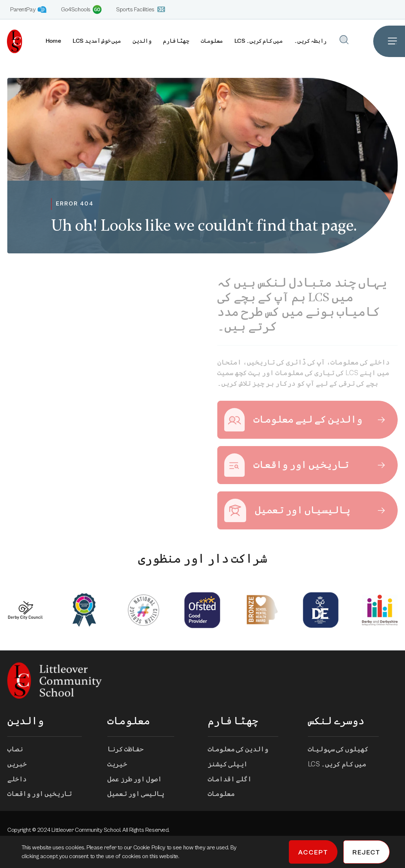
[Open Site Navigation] (389, 41)
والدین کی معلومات (243, 752)
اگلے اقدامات (235, 782)
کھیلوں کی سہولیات (343, 752)
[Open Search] (344, 40)
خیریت (122, 767)
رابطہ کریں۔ (310, 41)
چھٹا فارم (176, 41)
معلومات (211, 41)
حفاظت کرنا (131, 752)
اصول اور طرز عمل (140, 782)
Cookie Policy (150, 848)
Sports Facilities (141, 9)
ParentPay (28, 10)
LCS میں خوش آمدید (96, 41)
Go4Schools (81, 10)
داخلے (22, 782)
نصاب (20, 752)
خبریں (22, 767)
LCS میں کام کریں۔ (258, 41)
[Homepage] (11, 41)
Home (53, 41)
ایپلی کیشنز (233, 767)
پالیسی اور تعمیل (141, 797)
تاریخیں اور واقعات (45, 797)
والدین (142, 41)
